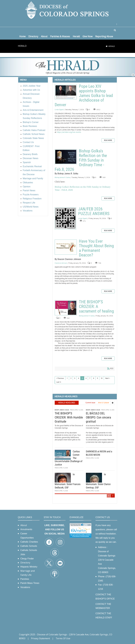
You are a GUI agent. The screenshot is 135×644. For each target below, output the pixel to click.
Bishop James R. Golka (62, 177)
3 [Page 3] (75, 378)
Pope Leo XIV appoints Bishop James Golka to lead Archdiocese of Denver (66, 92)
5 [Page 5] (82, 378)
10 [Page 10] (102, 378)
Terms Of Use (63, 638)
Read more (108, 140)
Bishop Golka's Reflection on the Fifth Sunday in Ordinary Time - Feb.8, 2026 (66, 157)
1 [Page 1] (67, 378)
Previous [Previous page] (61, 378)
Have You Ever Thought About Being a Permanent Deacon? (66, 247)
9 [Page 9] (97, 378)
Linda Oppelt (59, 110)
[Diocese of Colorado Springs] (68, 10)
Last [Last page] (58, 382)
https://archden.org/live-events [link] (69, 132)
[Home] (107, 46)
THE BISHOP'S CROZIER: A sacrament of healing (66, 308)
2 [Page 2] (71, 378)
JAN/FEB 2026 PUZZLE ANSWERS (65, 218)
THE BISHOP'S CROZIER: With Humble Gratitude (69, 417)
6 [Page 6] (86, 378)
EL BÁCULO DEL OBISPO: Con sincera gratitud (98, 417)
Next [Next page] (107, 378)
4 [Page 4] (78, 378)
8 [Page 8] (94, 378)
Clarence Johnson (61, 263)
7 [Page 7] (90, 378)
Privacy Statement (40, 638)
